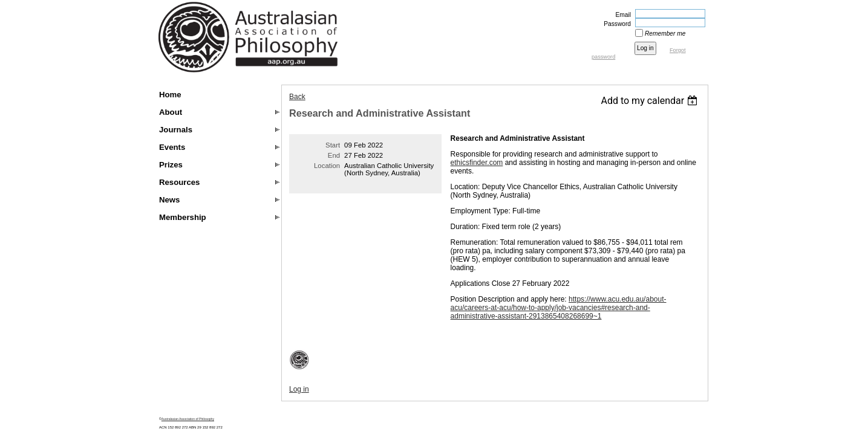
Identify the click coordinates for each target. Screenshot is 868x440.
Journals (176, 130)
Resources (179, 182)
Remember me (665, 34)
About (171, 112)
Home (170, 95)
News (169, 200)
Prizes (171, 165)
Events (172, 147)
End (334, 155)
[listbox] (651, 101)
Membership (183, 217)
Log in (299, 389)
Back (297, 97)
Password (615, 24)
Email (621, 15)
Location (327, 166)
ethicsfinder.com (477, 163)
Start (333, 145)
